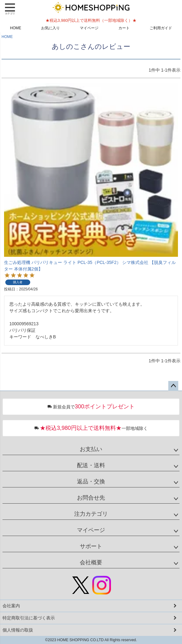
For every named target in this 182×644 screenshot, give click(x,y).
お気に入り (50, 28)
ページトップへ (173, 386)
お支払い (91, 449)
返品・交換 (91, 482)
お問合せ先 (91, 498)
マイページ (89, 28)
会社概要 (91, 562)
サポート (91, 546)
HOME (16, 28)
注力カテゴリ (91, 514)
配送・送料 (91, 465)
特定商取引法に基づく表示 (29, 618)
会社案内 (11, 606)
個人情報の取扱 (18, 630)
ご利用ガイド (161, 28)
